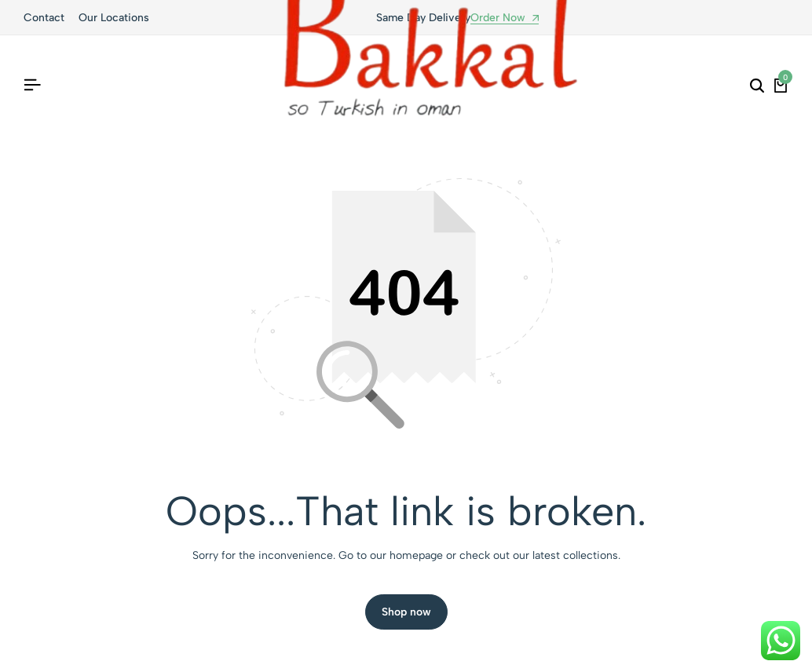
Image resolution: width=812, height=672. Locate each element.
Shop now (406, 612)
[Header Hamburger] (32, 85)
